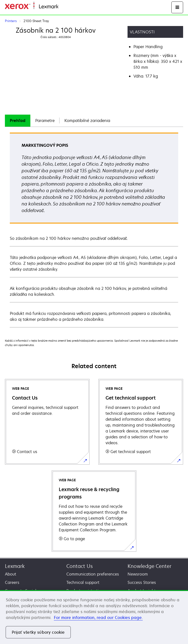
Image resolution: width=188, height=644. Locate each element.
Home (63, 7)
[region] (94, 617)
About (11, 574)
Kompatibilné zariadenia (87, 121)
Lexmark (15, 566)
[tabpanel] (94, 230)
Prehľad (18, 121)
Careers (12, 582)
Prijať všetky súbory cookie (38, 632)
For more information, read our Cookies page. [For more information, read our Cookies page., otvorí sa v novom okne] (98, 617)
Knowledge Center (149, 566)
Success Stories (142, 582)
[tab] (18, 121)
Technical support (83, 582)
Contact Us (80, 566)
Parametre (45, 121)
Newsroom (138, 574)
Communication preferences (93, 574)
